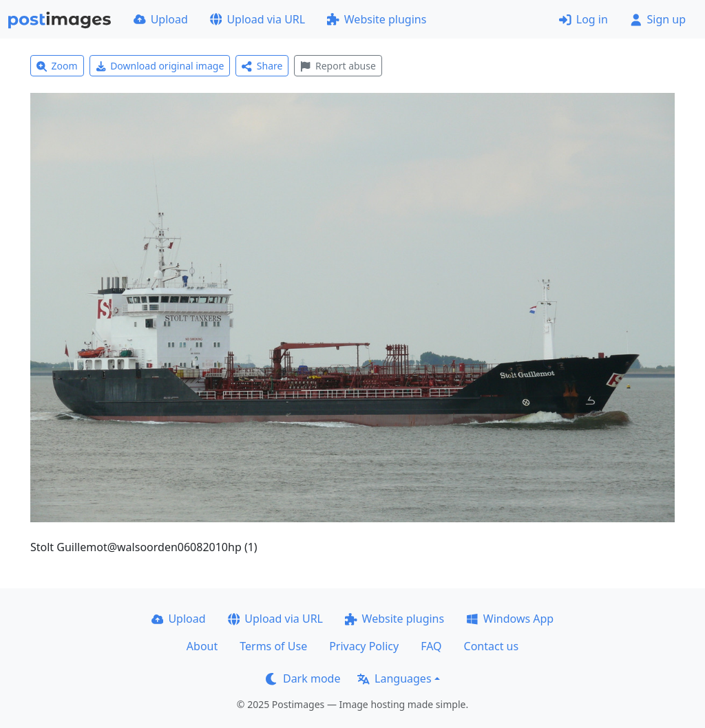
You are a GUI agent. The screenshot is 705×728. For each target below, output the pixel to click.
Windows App (510, 619)
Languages (394, 678)
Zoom (57, 66)
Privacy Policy (364, 646)
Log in (583, 19)
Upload (161, 19)
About (202, 646)
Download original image (160, 66)
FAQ (431, 646)
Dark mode (303, 678)
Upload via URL (257, 19)
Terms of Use (273, 646)
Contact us (492, 646)
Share (262, 66)
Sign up (658, 19)
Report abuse (338, 66)
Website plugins (377, 19)
